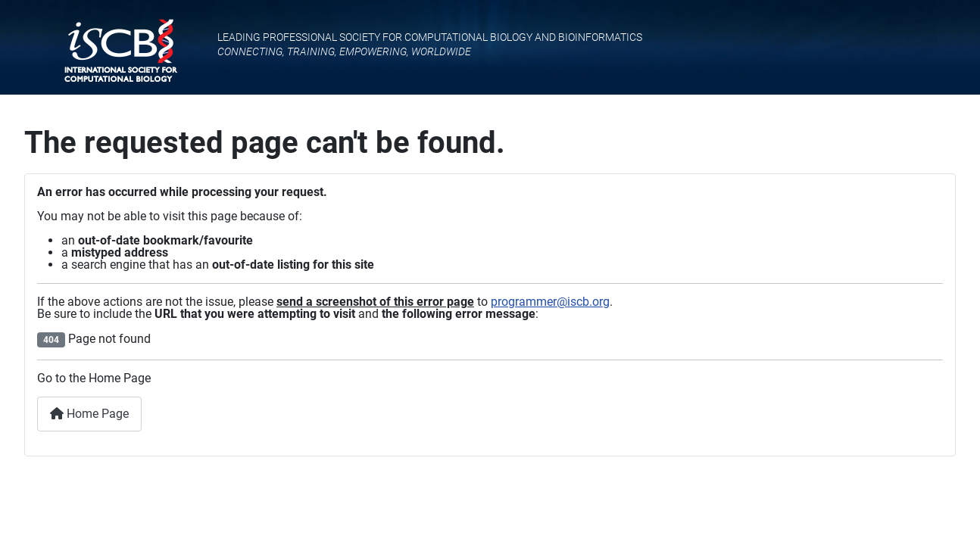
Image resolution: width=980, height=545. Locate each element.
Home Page (89, 414)
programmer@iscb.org (550, 302)
